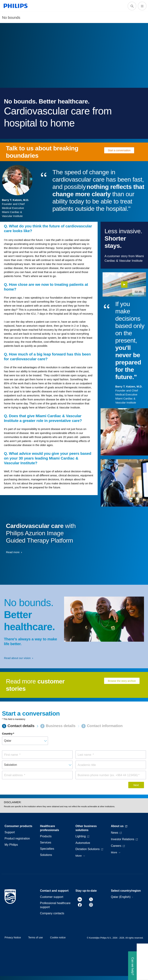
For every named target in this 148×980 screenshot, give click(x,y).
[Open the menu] (142, 6)
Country (7, 734)
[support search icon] (132, 6)
